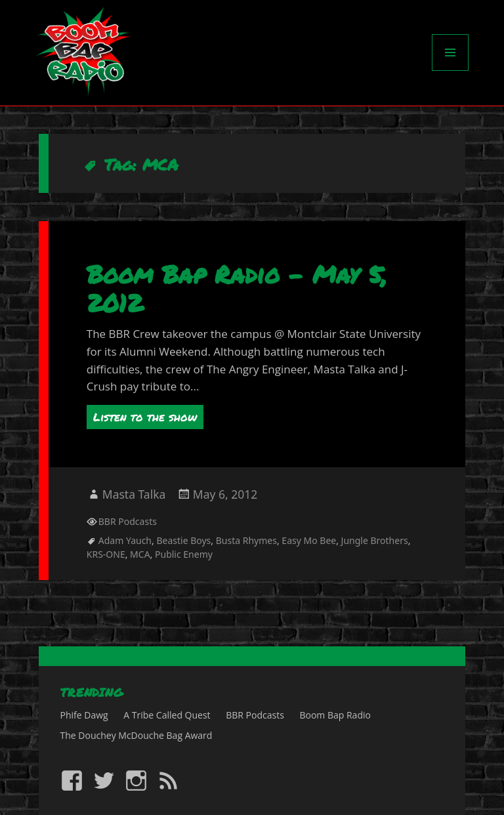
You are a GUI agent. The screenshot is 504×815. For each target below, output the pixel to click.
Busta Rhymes (246, 540)
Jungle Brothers (375, 540)
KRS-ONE (106, 554)
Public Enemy (184, 554)
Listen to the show (145, 417)
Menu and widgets (451, 71)
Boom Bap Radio (335, 715)
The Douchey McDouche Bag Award (136, 735)
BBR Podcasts (128, 521)
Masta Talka (134, 494)
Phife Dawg (84, 715)
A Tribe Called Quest (167, 715)
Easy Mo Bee (309, 540)
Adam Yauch (125, 540)
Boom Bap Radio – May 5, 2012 (237, 288)
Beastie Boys (183, 540)
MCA (140, 554)
